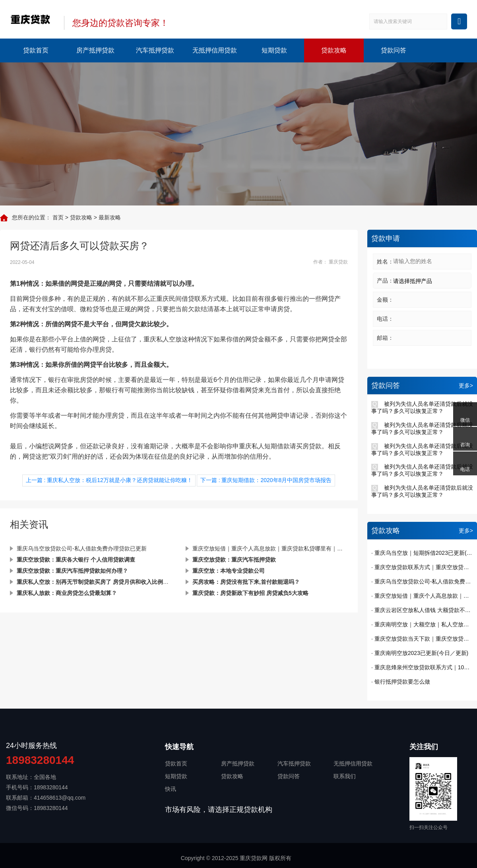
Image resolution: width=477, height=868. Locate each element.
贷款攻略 (334, 50)
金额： (385, 300)
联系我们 (345, 776)
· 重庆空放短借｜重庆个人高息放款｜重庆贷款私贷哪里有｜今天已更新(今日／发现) (422, 596)
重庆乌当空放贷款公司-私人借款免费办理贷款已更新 (82, 548)
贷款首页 (36, 50)
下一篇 (266, 480)
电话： (385, 319)
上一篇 (109, 480)
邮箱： (385, 338)
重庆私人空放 (163, 339)
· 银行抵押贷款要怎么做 (401, 682)
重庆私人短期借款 (264, 446)
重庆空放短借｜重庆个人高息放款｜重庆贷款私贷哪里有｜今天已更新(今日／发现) (270, 548)
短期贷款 (274, 50)
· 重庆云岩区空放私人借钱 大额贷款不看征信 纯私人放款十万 (422, 610)
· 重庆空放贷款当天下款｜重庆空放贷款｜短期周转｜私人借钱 (422, 639)
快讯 (171, 789)
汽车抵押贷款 (155, 50)
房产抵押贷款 (95, 50)
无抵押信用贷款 (215, 50)
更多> (466, 386)
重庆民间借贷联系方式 (188, 299)
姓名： (385, 262)
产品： (385, 281)
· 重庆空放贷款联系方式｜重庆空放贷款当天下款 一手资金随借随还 (422, 567)
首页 (58, 217)
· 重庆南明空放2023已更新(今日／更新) (420, 653)
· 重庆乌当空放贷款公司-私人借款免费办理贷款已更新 (422, 581)
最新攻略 (110, 217)
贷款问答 (394, 50)
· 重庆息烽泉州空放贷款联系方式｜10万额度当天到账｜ (422, 667)
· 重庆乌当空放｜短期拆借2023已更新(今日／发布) (422, 553)
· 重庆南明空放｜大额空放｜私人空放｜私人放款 (422, 624)
